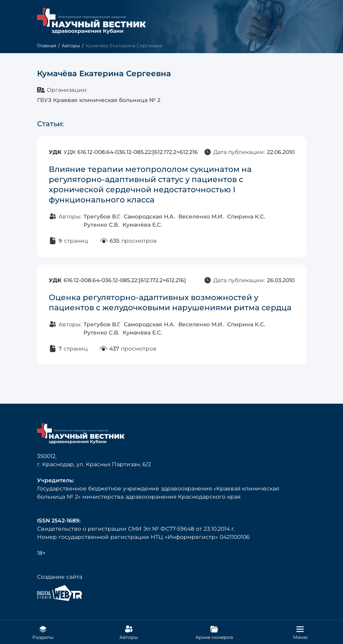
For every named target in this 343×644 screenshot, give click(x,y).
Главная (47, 46)
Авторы (71, 46)
